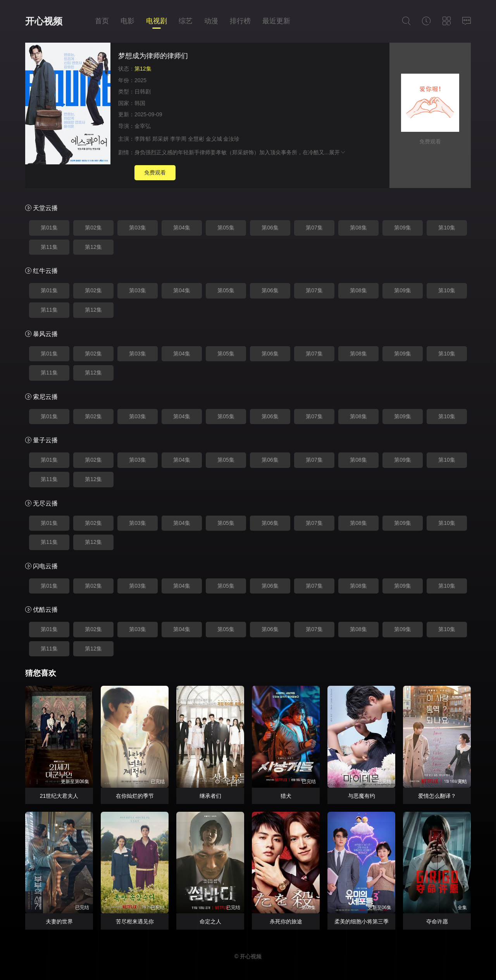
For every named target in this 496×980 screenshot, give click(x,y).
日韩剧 (143, 91)
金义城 (214, 139)
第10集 (447, 228)
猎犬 (286, 796)
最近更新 (276, 21)
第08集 (358, 228)
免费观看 (155, 173)
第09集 (403, 228)
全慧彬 (196, 139)
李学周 (178, 139)
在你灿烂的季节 (135, 796)
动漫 (211, 21)
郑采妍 (160, 139)
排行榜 (240, 21)
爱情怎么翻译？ (437, 796)
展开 (338, 152)
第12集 (93, 247)
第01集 (49, 228)
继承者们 (210, 796)
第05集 (226, 228)
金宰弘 (143, 126)
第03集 (138, 228)
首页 (102, 21)
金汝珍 (231, 139)
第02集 (93, 228)
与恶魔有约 (362, 796)
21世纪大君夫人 (59, 796)
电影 (127, 21)
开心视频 (44, 21)
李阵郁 (143, 139)
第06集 (270, 228)
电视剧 (157, 21)
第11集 (49, 247)
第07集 (314, 228)
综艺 (186, 21)
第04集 (182, 228)
